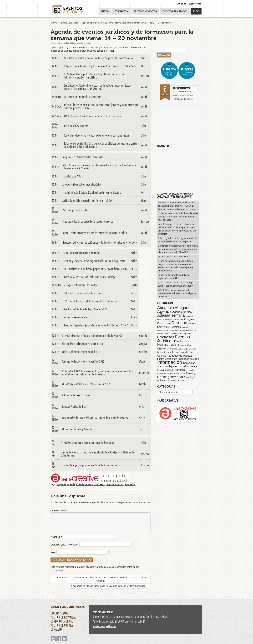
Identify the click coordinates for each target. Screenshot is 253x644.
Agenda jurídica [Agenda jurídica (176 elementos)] (182, 312)
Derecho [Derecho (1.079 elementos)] (179, 323)
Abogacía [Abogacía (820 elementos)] (166, 308)
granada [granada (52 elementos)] (192, 349)
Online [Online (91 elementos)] (170, 370)
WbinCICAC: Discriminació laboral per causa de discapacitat (87, 443)
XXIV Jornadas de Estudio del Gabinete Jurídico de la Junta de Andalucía (95, 418)
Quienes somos (59, 613)
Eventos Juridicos (84, 43)
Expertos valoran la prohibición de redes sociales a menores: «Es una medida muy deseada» (178, 217)
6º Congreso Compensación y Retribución (82, 253)
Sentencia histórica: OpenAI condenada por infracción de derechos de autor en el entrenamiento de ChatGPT (178, 249)
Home (54, 23)
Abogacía (61, 484)
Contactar (103, 612)
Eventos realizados (175, 11)
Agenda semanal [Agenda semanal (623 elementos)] (171, 315)
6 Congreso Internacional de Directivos (81, 285)
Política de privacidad (63, 617)
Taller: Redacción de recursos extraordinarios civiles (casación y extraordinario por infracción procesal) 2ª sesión (99, 167)
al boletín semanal (179, 93)
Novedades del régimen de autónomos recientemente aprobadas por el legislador (100, 242)
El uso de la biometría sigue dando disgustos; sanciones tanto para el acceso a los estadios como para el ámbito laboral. (176, 266)
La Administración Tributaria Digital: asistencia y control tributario (92, 192)
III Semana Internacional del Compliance (83, 97)
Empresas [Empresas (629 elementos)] (166, 337)
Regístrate (195, 4)
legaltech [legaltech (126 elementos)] (174, 366)
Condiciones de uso (62, 621)
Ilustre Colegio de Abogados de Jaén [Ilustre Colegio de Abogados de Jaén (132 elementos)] (178, 359)
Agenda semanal (85, 484)
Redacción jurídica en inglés (75, 210)
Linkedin (65, 639)
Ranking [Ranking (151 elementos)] (191, 373)
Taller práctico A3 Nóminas (76, 126)
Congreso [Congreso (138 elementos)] (190, 319)
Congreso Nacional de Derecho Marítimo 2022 (83, 361)
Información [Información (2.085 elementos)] (170, 362)
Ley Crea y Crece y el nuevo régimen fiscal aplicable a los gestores (94, 261)
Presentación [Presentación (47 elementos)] (189, 370)
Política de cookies (62, 625)
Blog (196, 11)
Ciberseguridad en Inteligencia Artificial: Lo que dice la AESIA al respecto (178, 240)
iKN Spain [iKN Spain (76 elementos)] (181, 352)
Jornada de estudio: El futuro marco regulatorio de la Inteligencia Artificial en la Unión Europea (97, 454)
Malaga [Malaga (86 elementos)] (194, 366)
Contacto (56, 629)
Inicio (105, 11)
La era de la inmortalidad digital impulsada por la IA (174, 277)
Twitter (53, 639)
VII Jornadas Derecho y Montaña (77, 429)
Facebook (59, 639)
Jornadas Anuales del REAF (74, 407)
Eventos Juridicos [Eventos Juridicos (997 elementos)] (173, 339)
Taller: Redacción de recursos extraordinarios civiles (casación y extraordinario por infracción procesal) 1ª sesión (101, 106)
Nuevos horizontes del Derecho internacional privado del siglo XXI (92, 336)
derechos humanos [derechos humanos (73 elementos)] (179, 330)
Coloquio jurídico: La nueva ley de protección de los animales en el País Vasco (100, 66)
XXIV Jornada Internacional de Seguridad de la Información (91, 301)
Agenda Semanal (69, 23)
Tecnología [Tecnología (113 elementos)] (190, 377)
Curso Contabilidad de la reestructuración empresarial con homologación (97, 135)
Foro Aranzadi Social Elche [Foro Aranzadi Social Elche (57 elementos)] (177, 349)
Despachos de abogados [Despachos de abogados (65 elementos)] (180, 334)
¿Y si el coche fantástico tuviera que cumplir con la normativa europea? (176, 284)
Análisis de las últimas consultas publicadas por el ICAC (87, 201)
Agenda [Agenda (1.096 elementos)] (164, 311)
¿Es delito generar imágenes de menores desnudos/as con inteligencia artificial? (177, 293)
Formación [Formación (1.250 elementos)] (167, 345)
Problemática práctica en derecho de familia (83, 293)
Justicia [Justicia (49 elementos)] (166, 367)
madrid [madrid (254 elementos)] (185, 366)
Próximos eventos (145, 11)
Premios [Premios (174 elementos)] (179, 370)
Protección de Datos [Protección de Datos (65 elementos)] (176, 374)
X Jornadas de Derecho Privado (76, 395)
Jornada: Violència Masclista (76, 317)
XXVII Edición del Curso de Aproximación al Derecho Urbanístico (93, 116)
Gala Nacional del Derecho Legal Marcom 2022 (85, 309)
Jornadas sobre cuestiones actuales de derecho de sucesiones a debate (95, 233)
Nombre (56, 537)
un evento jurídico (169, 72)
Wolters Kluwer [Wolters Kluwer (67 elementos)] (177, 381)
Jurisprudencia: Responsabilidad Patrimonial (82, 157)
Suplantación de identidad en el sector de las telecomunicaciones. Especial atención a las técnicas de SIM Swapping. (98, 87)
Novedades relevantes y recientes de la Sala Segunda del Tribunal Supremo (99, 58)
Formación (121, 11)
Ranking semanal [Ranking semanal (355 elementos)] (170, 377)
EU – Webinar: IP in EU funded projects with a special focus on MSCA (95, 269)
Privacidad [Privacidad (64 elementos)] (162, 374)
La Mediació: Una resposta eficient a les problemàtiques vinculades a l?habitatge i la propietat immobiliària (97, 76)
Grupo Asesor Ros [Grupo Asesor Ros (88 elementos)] (166, 352)
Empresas (99, 484)
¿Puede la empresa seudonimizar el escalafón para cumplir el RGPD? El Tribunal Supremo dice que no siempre (177, 206)
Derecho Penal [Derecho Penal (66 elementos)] (173, 327)
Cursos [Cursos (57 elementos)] (168, 323)
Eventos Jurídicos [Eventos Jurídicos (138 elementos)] (184, 341)
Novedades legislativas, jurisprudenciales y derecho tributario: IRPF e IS (96, 325)
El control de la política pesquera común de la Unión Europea (89, 465)
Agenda (71, 484)
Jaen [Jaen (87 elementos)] (160, 366)
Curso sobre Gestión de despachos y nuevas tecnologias (88, 221)
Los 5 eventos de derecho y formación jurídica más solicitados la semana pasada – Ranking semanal (101, 579)
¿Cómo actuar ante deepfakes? (174, 257)
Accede (182, 4)
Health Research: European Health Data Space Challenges (90, 277)
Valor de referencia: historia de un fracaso (81, 352)
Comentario (59, 510)
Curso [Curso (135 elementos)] (161, 323)
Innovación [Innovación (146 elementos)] (189, 363)
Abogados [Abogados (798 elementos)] (184, 308)
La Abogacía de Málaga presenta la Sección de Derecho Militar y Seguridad (109, 586)
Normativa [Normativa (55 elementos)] (161, 370)
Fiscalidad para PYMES (73, 176)
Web (53, 553)
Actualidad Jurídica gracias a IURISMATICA (175, 196)
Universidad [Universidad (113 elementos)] (164, 380)
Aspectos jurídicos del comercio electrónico (82, 184)
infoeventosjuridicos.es (104, 626)
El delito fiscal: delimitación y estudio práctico (83, 344)
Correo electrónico (65, 545)
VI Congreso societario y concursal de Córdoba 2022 (86, 384)
